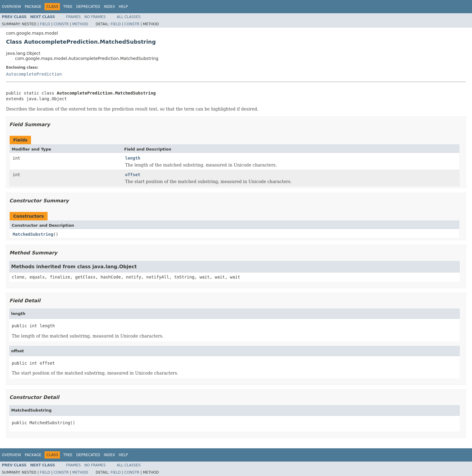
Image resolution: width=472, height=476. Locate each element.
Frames (74, 17)
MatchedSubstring (33, 234)
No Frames (95, 17)
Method (80, 24)
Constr (61, 24)
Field (45, 24)
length (133, 158)
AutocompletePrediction (34, 74)
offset (133, 175)
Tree (68, 7)
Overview (11, 7)
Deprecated (88, 7)
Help (123, 7)
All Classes (129, 17)
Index (110, 7)
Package (33, 7)
